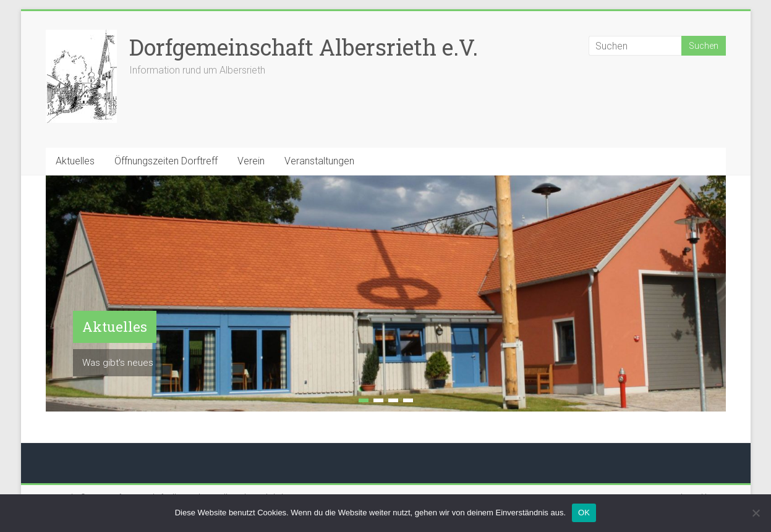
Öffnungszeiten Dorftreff (166, 161)
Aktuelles (75, 161)
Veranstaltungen (319, 161)
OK (584, 513)
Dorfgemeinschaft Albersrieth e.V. (304, 47)
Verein (251, 161)
